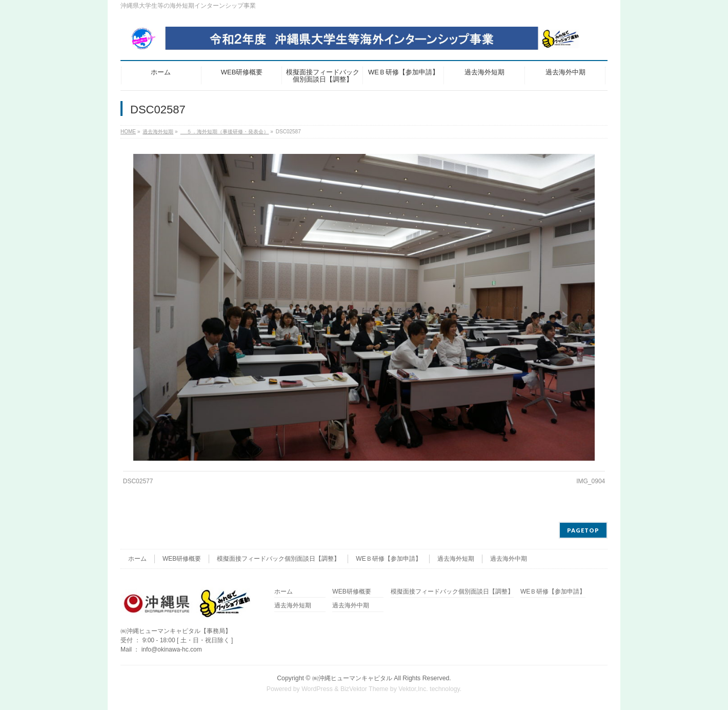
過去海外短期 (456, 559)
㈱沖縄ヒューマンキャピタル (352, 678)
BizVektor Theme (365, 689)
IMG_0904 (591, 481)
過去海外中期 (509, 559)
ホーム (137, 559)
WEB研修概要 (182, 559)
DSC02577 (138, 481)
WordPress (317, 689)
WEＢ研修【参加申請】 (388, 559)
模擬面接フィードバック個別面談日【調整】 (278, 559)
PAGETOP (583, 530)
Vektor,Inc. (413, 689)
